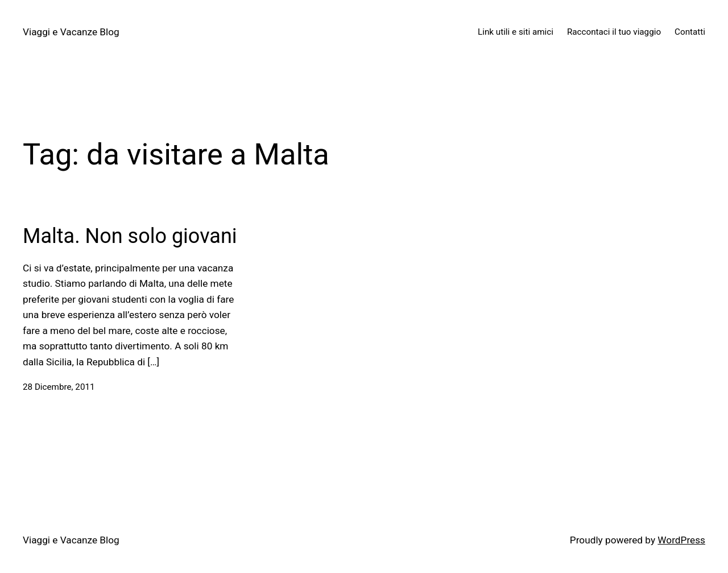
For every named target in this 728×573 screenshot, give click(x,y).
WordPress (681, 540)
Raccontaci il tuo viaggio (614, 32)
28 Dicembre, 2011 (59, 387)
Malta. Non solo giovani (130, 236)
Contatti (690, 32)
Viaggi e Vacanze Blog (71, 32)
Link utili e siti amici (516, 32)
